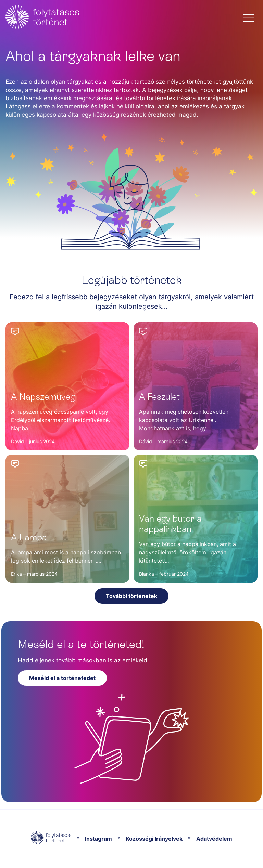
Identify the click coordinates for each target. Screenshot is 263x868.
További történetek (131, 596)
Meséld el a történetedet (62, 678)
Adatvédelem (214, 839)
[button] (249, 18)
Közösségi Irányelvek (154, 839)
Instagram (98, 839)
